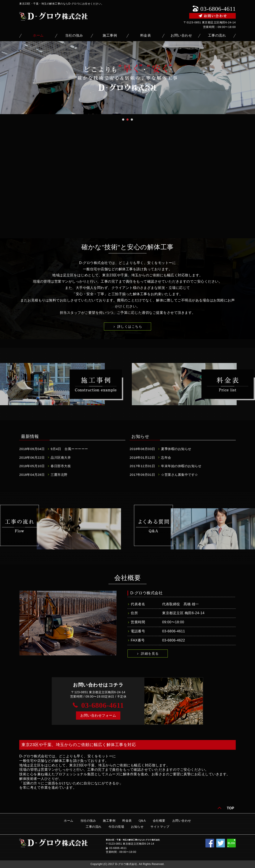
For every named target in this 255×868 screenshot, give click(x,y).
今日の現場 (116, 827)
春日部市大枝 (61, 466)
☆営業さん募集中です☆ (180, 475)
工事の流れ (217, 35)
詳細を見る (150, 653)
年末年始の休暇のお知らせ (181, 466)
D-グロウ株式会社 (146, 593)
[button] (98, 716)
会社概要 (159, 821)
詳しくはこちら (130, 326)
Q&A (142, 821)
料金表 (146, 35)
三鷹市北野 (59, 475)
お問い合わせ (181, 35)
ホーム (38, 35)
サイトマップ (160, 827)
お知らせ (137, 827)
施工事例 (110, 35)
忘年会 (166, 457)
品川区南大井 (61, 457)
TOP (231, 808)
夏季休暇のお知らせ (176, 449)
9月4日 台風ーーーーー (69, 449)
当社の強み (74, 35)
